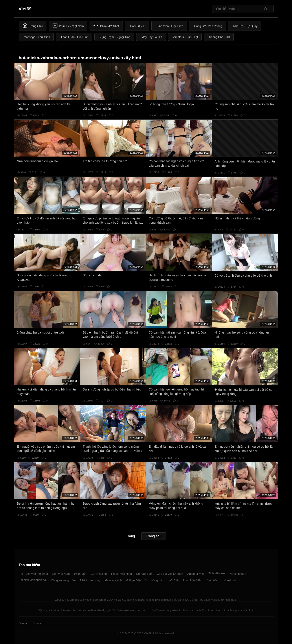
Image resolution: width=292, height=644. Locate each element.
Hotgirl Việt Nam (121, 574)
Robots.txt (39, 623)
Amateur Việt (196, 574)
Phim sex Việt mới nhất (33, 574)
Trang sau (154, 536)
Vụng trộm (212, 580)
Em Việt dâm (144, 574)
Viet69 (25, 9)
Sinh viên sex (217, 573)
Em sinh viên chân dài (33, 580)
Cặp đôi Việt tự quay (170, 574)
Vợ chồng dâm (155, 580)
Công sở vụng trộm (63, 580)
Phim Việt (80, 574)
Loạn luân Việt (192, 580)
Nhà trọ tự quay (90, 580)
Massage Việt (113, 580)
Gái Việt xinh (99, 574)
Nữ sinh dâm (238, 574)
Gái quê (174, 580)
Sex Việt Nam (61, 574)
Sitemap (24, 623)
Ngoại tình (230, 580)
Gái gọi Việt (134, 580)
